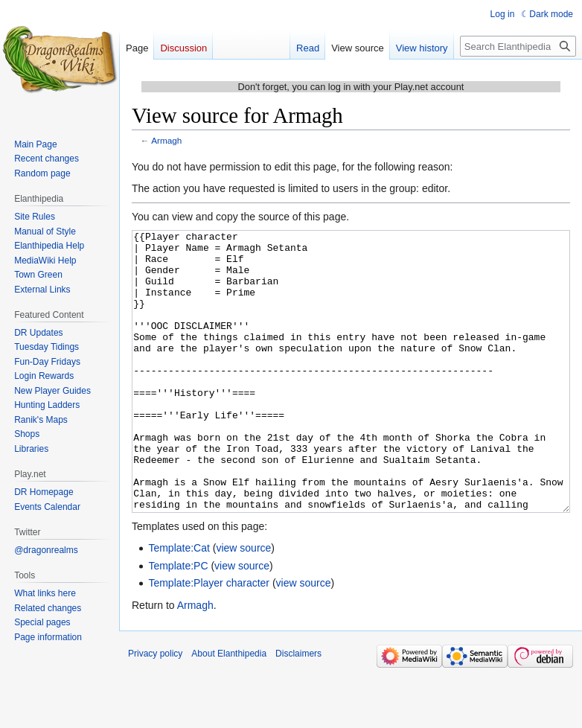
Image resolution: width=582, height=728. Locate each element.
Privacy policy (155, 709)
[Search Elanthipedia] (518, 46)
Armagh (166, 140)
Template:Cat (179, 604)
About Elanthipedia (229, 709)
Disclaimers (298, 709)
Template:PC (178, 622)
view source (243, 604)
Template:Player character (209, 639)
